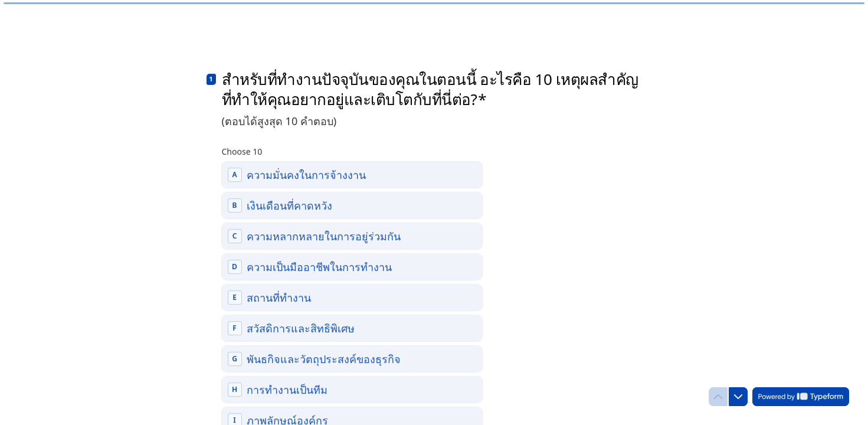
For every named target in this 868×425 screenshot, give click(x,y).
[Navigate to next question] (738, 397)
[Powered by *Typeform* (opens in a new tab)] (801, 397)
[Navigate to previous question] (718, 397)
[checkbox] (352, 174)
